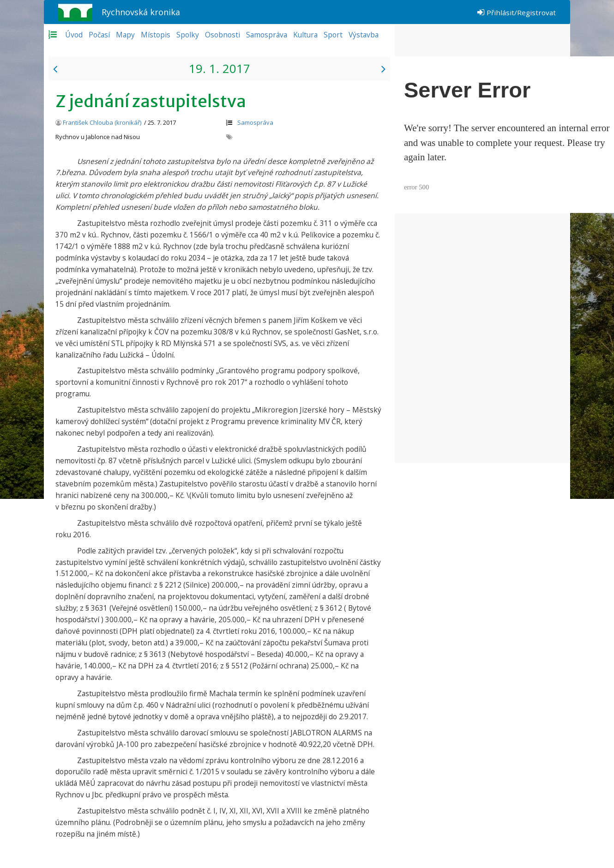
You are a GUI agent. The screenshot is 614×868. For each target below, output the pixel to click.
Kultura (305, 35)
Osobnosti (223, 35)
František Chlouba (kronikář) (102, 122)
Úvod (74, 35)
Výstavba (364, 35)
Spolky (188, 35)
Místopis (156, 35)
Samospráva (267, 35)
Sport (333, 35)
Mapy (125, 35)
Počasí (99, 35)
